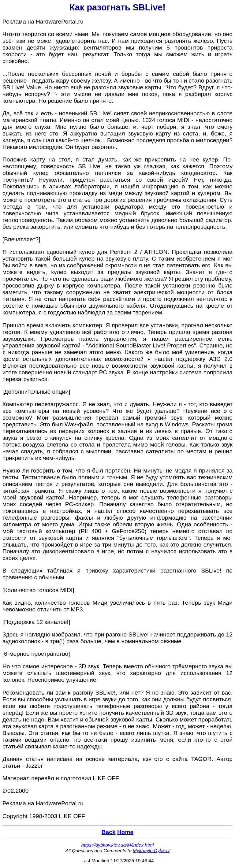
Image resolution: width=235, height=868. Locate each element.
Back (109, 832)
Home (125, 832)
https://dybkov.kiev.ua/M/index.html (118, 845)
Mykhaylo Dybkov (151, 850)
